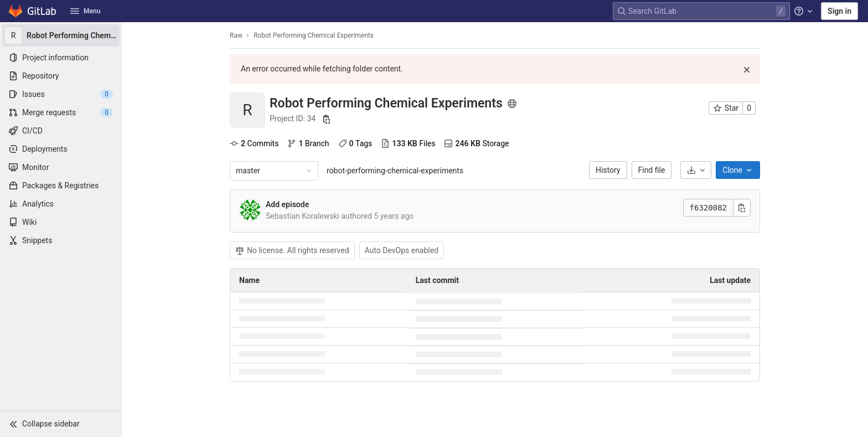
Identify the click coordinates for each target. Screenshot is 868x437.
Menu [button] (85, 11)
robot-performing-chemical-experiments (395, 171)
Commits (254, 143)
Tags (355, 143)
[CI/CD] (61, 131)
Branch (308, 143)
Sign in (839, 11)
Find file (652, 170)
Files (408, 143)
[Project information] (61, 58)
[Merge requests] (61, 112)
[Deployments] (61, 149)
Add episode (287, 204)
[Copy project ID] (327, 119)
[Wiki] (61, 222)
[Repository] (61, 76)
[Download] (696, 170)
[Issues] (61, 94)
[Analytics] (61, 204)
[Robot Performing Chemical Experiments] (61, 35)
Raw (236, 35)
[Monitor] (61, 167)
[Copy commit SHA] (742, 208)
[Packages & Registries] (61, 186)
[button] (61, 424)
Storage (476, 143)
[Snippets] (61, 240)
